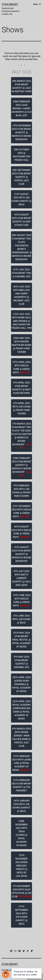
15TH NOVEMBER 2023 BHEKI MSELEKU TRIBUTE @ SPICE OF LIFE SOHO (21, 866)
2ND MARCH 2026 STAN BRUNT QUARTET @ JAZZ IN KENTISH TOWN (21, 86)
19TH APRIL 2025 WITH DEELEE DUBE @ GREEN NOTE (22, 367)
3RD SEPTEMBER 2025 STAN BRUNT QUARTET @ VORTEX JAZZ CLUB (21, 177)
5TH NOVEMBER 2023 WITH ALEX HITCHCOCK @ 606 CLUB (21, 891)
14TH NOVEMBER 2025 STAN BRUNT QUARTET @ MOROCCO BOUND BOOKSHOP (21, 132)
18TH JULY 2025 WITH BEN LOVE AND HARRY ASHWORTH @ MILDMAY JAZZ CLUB (21, 295)
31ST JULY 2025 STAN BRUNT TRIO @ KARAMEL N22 (21, 273)
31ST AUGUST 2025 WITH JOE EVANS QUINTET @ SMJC (21, 199)
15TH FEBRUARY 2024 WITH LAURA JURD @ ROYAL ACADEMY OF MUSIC (22, 763)
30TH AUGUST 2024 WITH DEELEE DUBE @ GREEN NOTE (22, 532)
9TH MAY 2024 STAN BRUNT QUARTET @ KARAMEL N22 (21, 662)
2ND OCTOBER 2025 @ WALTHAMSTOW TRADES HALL (22, 155)
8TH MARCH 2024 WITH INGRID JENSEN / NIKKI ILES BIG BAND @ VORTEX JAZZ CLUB (22, 737)
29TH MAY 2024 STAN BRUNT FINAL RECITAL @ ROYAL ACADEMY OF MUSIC (21, 640)
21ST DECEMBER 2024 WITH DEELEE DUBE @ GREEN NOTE (22, 511)
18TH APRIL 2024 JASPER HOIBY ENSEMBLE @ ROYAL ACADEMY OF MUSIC (22, 684)
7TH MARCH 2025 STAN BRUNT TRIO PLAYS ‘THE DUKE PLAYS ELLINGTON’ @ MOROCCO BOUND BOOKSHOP (22, 436)
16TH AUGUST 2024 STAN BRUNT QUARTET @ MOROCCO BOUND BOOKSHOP (21, 554)
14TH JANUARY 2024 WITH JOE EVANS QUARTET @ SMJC (22, 806)
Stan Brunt (10, 4)
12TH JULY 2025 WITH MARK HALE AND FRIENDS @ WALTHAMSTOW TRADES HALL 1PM (21, 321)
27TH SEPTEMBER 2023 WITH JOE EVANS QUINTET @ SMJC (22, 915)
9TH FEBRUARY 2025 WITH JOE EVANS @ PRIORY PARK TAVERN (21, 491)
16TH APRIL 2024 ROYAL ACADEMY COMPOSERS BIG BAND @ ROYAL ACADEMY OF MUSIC (22, 710)
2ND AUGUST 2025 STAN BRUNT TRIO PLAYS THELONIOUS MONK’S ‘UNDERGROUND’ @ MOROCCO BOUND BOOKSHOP (21, 247)
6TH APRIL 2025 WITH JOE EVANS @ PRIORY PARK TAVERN (21, 408)
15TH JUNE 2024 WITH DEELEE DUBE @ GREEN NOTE (21, 600)
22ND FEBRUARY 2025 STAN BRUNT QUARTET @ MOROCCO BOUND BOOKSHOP (21, 467)
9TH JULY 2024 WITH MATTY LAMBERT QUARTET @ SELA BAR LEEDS (21, 578)
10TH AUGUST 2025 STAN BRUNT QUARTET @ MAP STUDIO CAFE (21, 220)
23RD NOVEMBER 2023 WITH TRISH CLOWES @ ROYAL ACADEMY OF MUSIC (22, 833)
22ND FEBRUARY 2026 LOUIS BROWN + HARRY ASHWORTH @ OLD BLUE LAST (21, 108)
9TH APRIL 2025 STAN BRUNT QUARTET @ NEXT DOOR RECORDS (21, 388)
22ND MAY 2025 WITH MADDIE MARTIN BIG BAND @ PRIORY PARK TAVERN (22, 345)
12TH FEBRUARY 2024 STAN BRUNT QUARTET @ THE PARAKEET (21, 785)
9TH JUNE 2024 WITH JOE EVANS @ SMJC (21, 619)
